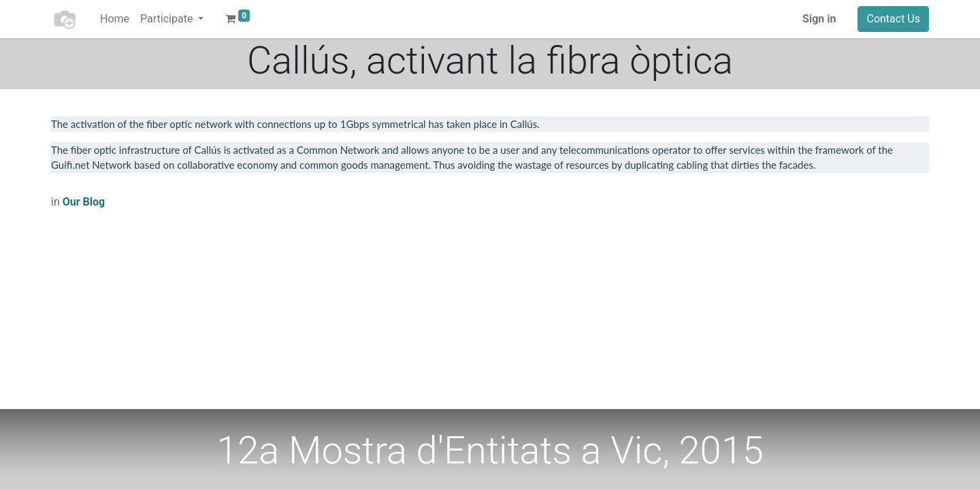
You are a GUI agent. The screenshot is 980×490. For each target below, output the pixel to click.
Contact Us (893, 19)
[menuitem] (115, 19)
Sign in (819, 19)
